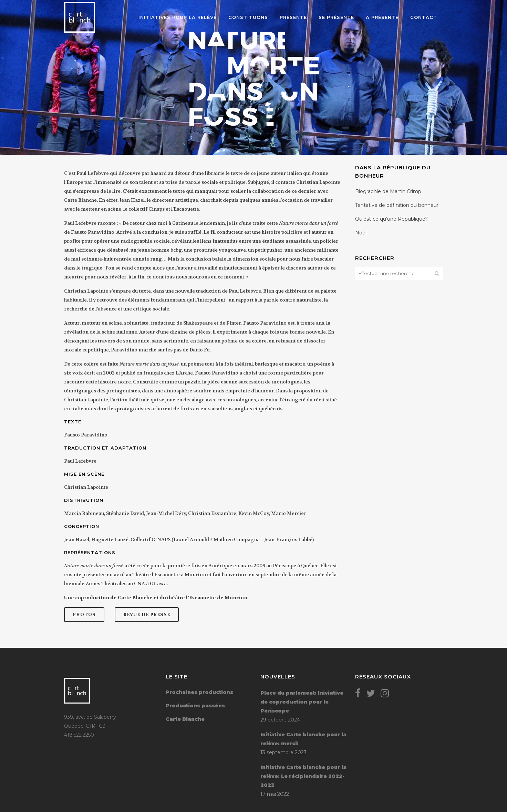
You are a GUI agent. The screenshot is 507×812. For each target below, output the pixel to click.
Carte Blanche (185, 719)
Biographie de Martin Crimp (388, 191)
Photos (84, 615)
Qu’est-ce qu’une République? (391, 219)
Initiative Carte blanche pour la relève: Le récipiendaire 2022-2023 (303, 776)
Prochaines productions (199, 692)
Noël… (362, 233)
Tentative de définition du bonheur (397, 205)
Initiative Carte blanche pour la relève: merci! (303, 739)
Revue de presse (147, 615)
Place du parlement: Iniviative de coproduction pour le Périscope (302, 702)
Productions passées (195, 706)
